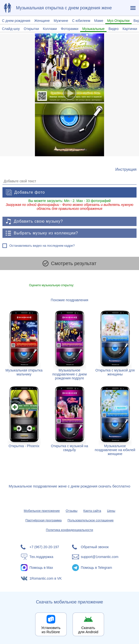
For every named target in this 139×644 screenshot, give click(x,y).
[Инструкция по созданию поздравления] (126, 170)
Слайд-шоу (11, 29)
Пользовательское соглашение (91, 520)
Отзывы (72, 511)
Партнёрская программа (43, 520)
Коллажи (50, 29)
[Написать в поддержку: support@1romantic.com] (95, 557)
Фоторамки (69, 29)
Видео (114, 29)
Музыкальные (93, 29)
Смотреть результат (69, 263)
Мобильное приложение (42, 511)
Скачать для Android (88, 630)
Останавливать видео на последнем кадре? (42, 246)
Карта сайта (92, 511)
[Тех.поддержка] (44, 557)
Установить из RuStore (51, 630)
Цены (111, 511)
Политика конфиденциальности (70, 530)
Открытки (31, 29)
